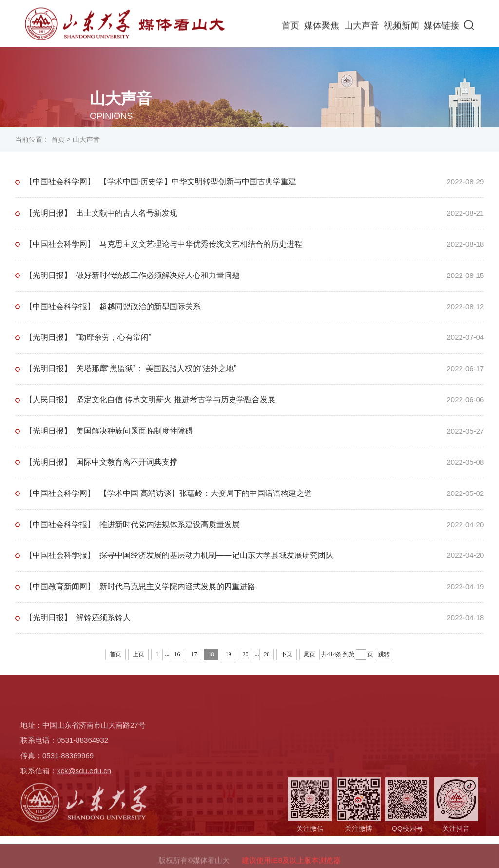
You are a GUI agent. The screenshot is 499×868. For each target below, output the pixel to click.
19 (228, 654)
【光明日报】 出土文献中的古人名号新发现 (101, 213)
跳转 (384, 654)
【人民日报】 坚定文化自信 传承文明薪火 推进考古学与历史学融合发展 (150, 400)
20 (245, 654)
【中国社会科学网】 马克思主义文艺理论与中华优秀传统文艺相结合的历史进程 (163, 244)
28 (267, 654)
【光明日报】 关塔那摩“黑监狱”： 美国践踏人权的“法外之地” (131, 368)
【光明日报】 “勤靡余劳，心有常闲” (88, 337)
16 (177, 654)
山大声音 (362, 27)
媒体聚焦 (322, 27)
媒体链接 (441, 27)
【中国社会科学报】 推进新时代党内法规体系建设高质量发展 (132, 524)
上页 (138, 654)
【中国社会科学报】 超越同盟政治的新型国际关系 (113, 306)
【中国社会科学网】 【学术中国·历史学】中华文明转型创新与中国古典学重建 (161, 182)
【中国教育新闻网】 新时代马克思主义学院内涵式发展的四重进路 (140, 586)
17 (194, 654)
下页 (287, 654)
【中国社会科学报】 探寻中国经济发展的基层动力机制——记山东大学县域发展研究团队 (179, 555)
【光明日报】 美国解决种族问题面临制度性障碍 (109, 431)
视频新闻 (402, 27)
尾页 (309, 654)
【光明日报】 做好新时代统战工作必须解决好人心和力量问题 (132, 275)
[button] (469, 27)
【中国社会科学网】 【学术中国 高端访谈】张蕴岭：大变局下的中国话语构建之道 (168, 493)
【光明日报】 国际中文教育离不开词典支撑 (101, 462)
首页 (290, 27)
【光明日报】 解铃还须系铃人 (78, 618)
